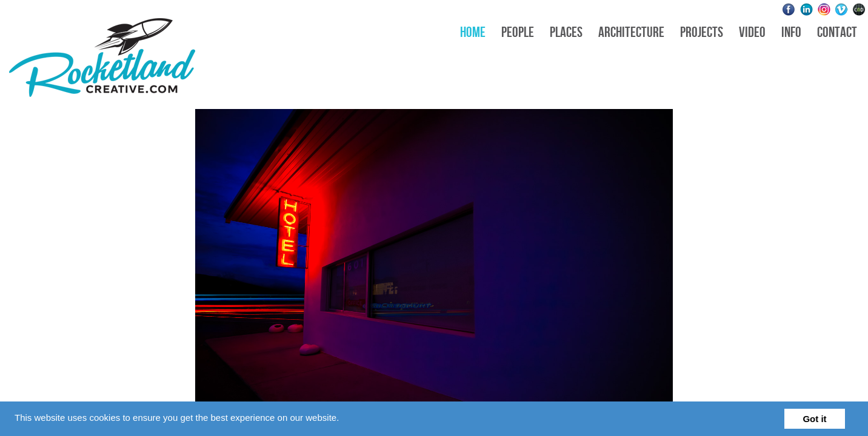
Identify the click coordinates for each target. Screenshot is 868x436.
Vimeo (842, 9)
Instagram (824, 9)
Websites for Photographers (859, 9)
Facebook (789, 9)
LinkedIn (806, 9)
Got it (814, 419)
